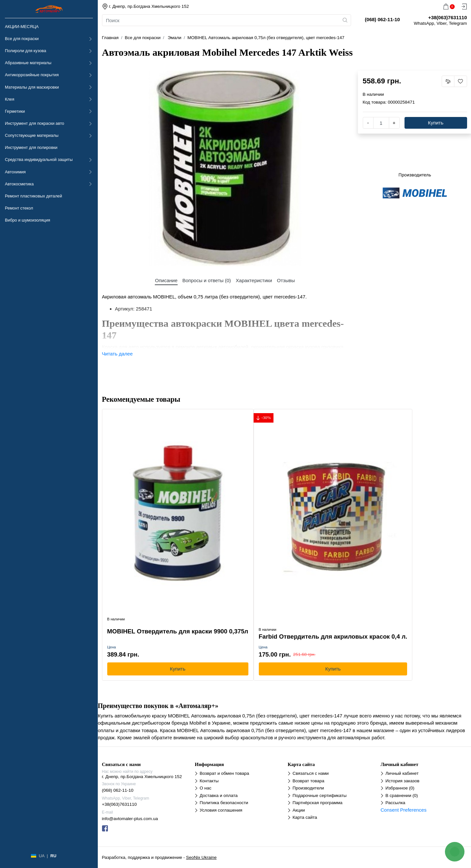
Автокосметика (19, 184)
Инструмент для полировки (31, 147)
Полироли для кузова (25, 51)
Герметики (15, 111)
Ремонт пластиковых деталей (33, 196)
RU (53, 856)
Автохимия (15, 172)
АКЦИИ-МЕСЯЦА (22, 27)
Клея (10, 99)
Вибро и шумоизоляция (28, 220)
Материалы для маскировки (32, 87)
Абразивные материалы (28, 63)
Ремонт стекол (19, 208)
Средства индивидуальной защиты (39, 159)
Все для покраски (22, 39)
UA (42, 856)
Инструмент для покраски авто (35, 123)
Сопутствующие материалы (32, 135)
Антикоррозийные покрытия (32, 75)
